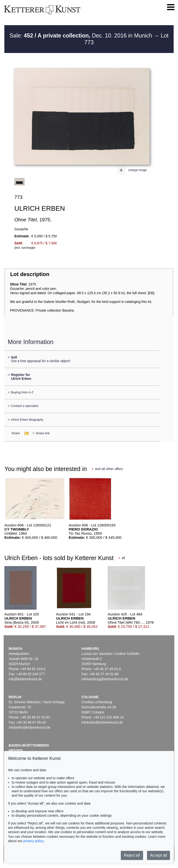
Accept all (158, 855)
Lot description (30, 274)
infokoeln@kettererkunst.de (102, 722)
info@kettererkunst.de (25, 679)
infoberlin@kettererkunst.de (29, 727)
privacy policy (33, 841)
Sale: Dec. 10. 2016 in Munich (81, 36)
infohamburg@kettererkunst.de (105, 679)
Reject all (132, 855)
